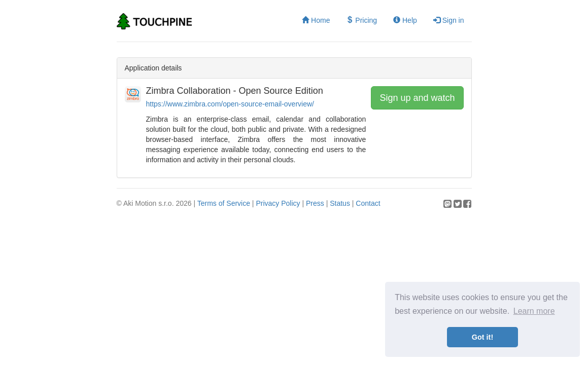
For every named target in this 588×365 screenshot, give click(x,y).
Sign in (449, 20)
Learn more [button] (534, 311)
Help (405, 20)
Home (316, 20)
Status (340, 203)
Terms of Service (224, 203)
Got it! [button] (482, 337)
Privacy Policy (278, 203)
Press (315, 203)
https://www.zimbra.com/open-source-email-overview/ (230, 104)
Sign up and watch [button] (417, 98)
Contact (368, 203)
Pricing (361, 20)
